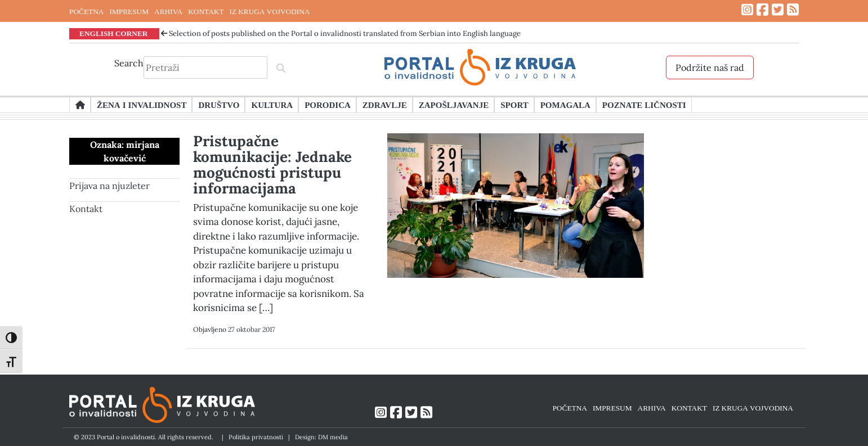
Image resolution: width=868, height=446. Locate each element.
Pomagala (565, 105)
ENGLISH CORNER (114, 33)
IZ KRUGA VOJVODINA (270, 11)
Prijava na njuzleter (109, 186)
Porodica (328, 105)
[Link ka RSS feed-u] (793, 10)
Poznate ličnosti (644, 105)
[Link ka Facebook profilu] (762, 10)
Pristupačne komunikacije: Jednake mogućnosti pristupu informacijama (272, 165)
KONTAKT (206, 11)
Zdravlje (385, 105)
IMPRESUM (129, 11)
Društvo (219, 105)
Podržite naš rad (710, 67)
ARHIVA (168, 11)
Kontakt (86, 209)
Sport (514, 105)
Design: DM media (321, 437)
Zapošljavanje (454, 105)
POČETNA (86, 11)
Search (129, 63)
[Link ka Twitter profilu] (778, 10)
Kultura (272, 105)
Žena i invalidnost (142, 105)
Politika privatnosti (256, 437)
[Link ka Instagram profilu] (747, 10)
